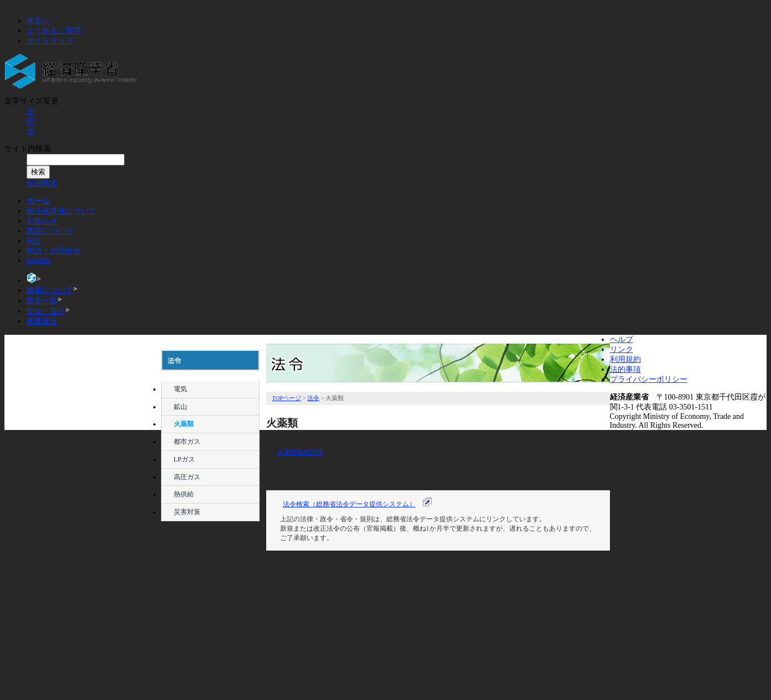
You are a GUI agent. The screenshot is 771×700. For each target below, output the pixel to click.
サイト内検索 (28, 149)
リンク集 (211, 654)
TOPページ (287, 398)
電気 (180, 389)
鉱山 (180, 407)
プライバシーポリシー (649, 379)
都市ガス (187, 442)
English (38, 260)
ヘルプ (622, 339)
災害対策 (187, 512)
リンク (622, 349)
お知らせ (42, 221)
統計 (34, 241)
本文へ (38, 21)
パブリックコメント (211, 581)
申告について (211, 617)
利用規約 (625, 359)
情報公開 (211, 599)
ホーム (38, 201)
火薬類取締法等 (300, 452)
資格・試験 (211, 636)
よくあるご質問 (54, 31)
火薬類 (184, 424)
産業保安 (42, 321)
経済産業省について (61, 211)
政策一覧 (42, 301)
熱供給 (184, 494)
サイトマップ (50, 41)
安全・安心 (46, 311)
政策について (50, 231)
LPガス (184, 459)
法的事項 (625, 369)
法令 (211, 544)
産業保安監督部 (211, 672)
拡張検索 (42, 183)
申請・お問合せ (54, 251)
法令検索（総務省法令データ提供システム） (349, 504)
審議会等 (211, 562)
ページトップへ (587, 617)
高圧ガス (187, 477)
